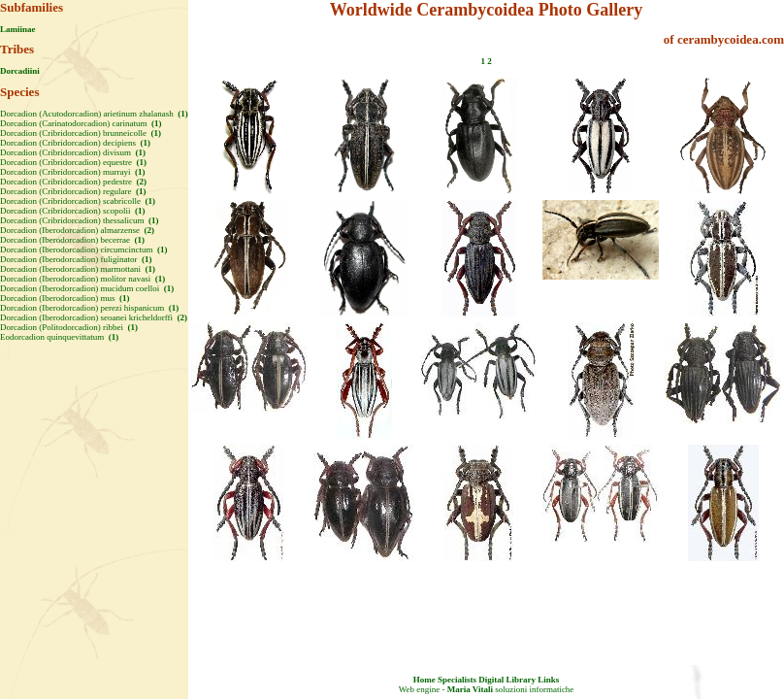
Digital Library (507, 680)
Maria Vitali (470, 689)
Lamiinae (18, 29)
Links (548, 680)
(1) (182, 114)
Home (425, 680)
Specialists (457, 680)
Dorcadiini (20, 71)
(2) (140, 182)
